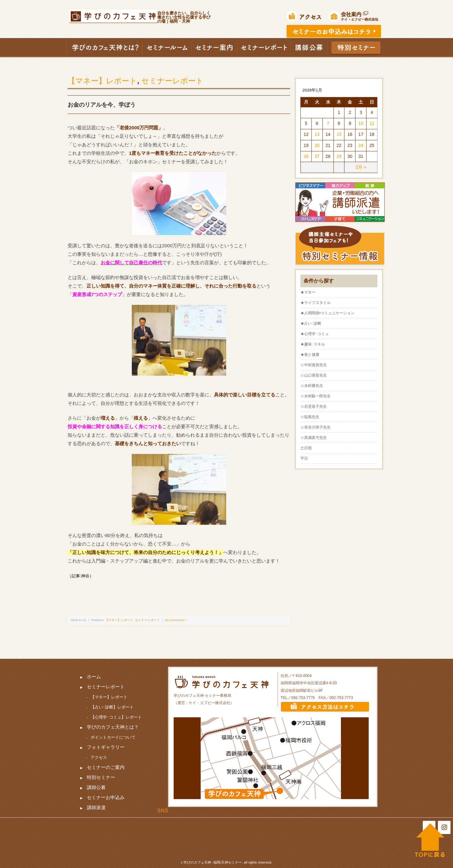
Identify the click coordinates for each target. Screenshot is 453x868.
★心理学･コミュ (315, 334)
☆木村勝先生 (312, 386)
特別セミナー (101, 777)
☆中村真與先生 (314, 365)
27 (317, 156)
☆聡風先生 (310, 417)
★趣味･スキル (313, 344)
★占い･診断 (311, 323)
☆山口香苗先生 (314, 375)
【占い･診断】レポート (112, 707)
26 (306, 156)
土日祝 (306, 448)
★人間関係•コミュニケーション (327, 313)
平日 (304, 458)
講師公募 (96, 787)
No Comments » (176, 620)
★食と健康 (310, 355)
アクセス (99, 757)
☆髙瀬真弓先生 (314, 438)
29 (339, 156)
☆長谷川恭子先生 (316, 427)
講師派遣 (96, 807)
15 (339, 134)
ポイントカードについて (113, 737)
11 (372, 123)
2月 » (361, 167)
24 (361, 145)
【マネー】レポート (102, 81)
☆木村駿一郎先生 (316, 396)
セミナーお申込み (106, 797)
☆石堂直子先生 (314, 406)
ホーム (94, 677)
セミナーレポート (172, 81)
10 (361, 123)
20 (317, 145)
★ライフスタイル (316, 303)
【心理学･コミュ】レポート (116, 717)
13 (317, 134)
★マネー (308, 292)
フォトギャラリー (106, 747)
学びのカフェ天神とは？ (113, 727)
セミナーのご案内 (106, 767)
